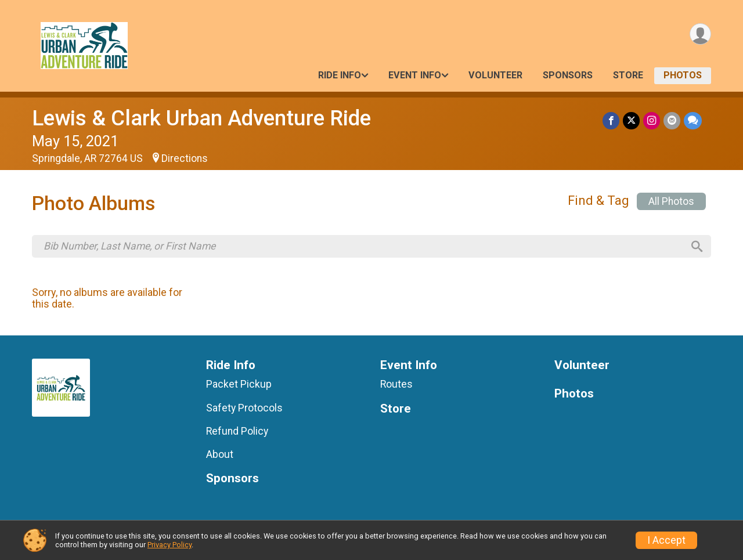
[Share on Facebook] (611, 120)
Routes (396, 384)
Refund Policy (237, 431)
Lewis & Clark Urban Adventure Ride (201, 118)
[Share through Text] (693, 120)
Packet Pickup (239, 384)
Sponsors (568, 75)
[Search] (697, 247)
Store (628, 75)
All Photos (671, 201)
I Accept (666, 540)
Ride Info (340, 75)
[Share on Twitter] (631, 120)
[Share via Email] (672, 120)
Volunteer (495, 75)
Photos (683, 75)
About (220, 454)
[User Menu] (700, 34)
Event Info (415, 75)
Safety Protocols (244, 408)
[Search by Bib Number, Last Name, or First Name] (363, 246)
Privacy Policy (169, 545)
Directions (185, 158)
